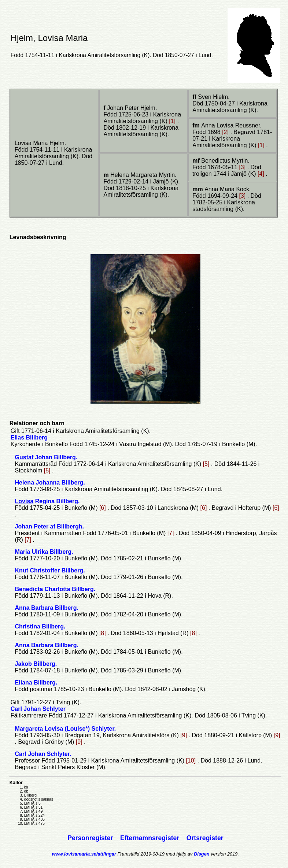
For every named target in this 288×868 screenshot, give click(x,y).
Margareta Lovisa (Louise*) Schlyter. (66, 729)
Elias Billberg (29, 437)
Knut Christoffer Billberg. (50, 570)
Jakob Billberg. (36, 664)
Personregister (91, 838)
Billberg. (40, 626)
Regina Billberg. (47, 501)
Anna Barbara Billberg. (47, 608)
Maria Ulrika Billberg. (44, 552)
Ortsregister (205, 838)
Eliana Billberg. (36, 682)
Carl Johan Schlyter (38, 709)
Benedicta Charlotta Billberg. (55, 589)
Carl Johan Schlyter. (43, 754)
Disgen (202, 854)
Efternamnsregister (151, 838)
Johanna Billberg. (50, 483)
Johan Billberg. (46, 457)
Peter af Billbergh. (50, 526)
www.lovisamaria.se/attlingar (84, 854)
